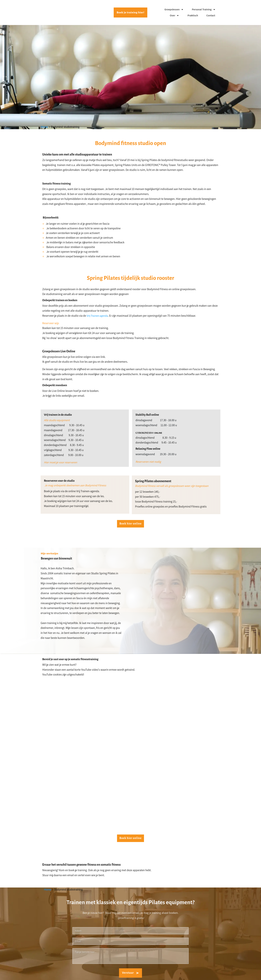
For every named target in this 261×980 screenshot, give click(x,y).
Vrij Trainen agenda (97, 316)
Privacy (182, 975)
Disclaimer (192, 975)
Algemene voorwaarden (208, 975)
